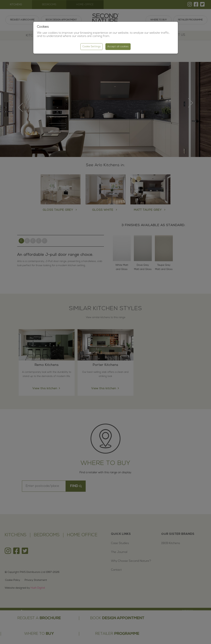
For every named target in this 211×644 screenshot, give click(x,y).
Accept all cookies (118, 47)
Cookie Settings (92, 47)
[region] (106, 322)
